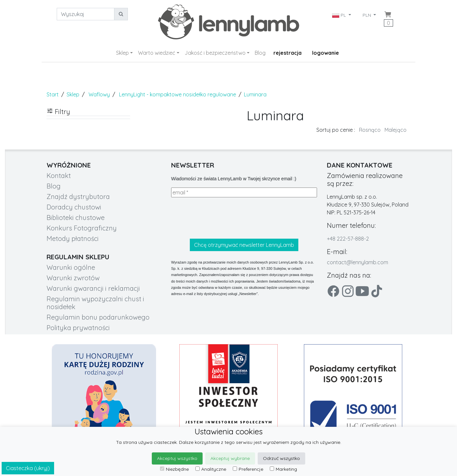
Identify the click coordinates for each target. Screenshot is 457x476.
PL (340, 15)
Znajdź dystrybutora (78, 197)
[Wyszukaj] (86, 14)
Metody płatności (73, 238)
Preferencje (248, 469)
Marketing (283, 469)
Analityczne (211, 469)
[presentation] (221, 218)
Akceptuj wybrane (230, 458)
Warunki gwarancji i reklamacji (93, 288)
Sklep (122, 53)
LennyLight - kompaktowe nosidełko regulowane (178, 94)
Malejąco (396, 130)
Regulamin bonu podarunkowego (98, 317)
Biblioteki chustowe (76, 218)
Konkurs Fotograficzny (82, 228)
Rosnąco (370, 130)
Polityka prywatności (78, 328)
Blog (260, 53)
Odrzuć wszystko (281, 458)
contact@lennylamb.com (358, 262)
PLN (368, 15)
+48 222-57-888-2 (348, 239)
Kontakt (59, 176)
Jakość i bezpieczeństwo (215, 53)
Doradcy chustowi (74, 207)
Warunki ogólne (71, 267)
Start (53, 94)
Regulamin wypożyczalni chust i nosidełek (95, 303)
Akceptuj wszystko (177, 458)
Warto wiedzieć (157, 53)
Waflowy (99, 94)
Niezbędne (174, 469)
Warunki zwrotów (73, 278)
